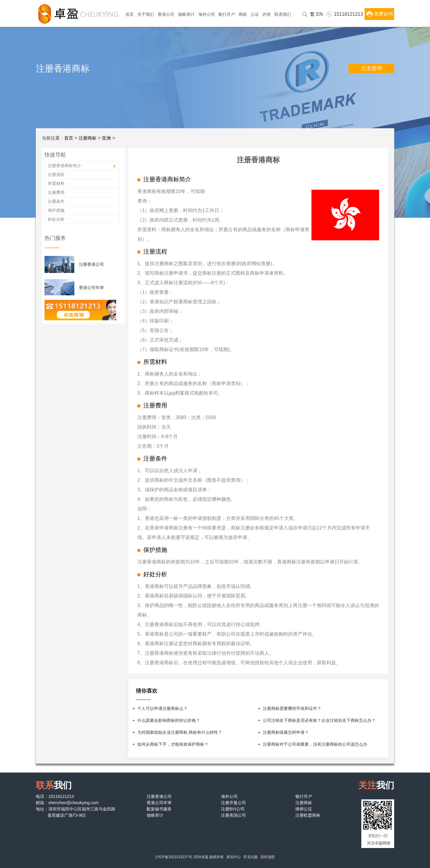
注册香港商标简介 (64, 166)
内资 (267, 14)
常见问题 (251, 857)
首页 (130, 14)
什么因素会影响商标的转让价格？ (169, 720)
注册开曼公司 (234, 803)
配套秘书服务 (159, 809)
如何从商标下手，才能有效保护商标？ (173, 744)
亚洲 (106, 138)
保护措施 (56, 210)
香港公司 (166, 14)
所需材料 (56, 183)
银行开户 (227, 14)
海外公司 (207, 14)
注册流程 (56, 174)
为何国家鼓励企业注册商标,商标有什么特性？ (180, 732)
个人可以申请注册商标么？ (162, 708)
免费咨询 (383, 14)
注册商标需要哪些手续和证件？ (292, 708)
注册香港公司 (91, 264)
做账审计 (186, 14)
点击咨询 (371, 68)
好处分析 (56, 219)
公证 (255, 14)
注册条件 (56, 201)
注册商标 (87, 138)
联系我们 (283, 14)
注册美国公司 (234, 815)
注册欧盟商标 (308, 815)
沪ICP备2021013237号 (174, 857)
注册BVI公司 (233, 809)
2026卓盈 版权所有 (208, 857)
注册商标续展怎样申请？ (286, 732)
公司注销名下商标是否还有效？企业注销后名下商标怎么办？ (319, 720)
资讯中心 (234, 857)
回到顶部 (268, 857)
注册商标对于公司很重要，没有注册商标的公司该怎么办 (315, 744)
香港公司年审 (91, 288)
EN (320, 14)
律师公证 (304, 809)
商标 (243, 14)
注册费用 (56, 192)
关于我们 (146, 14)
